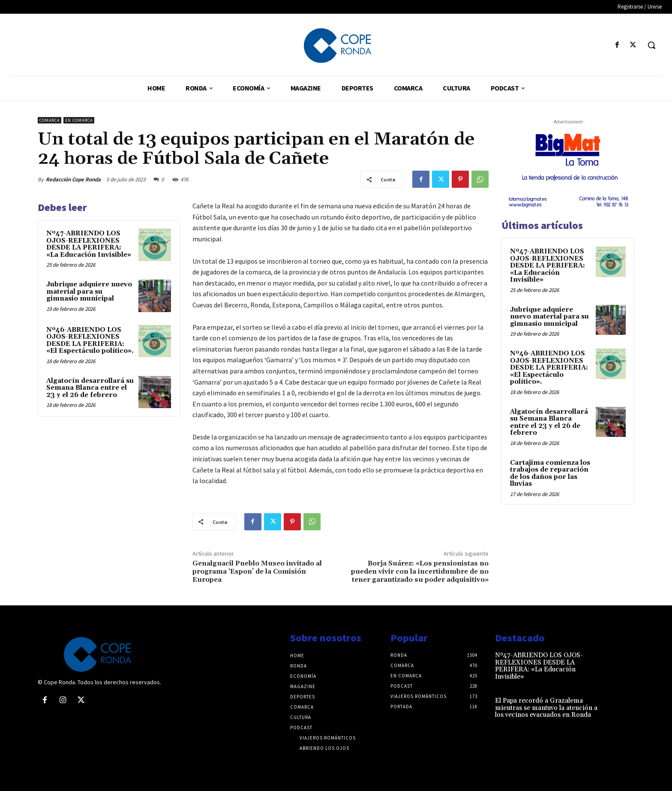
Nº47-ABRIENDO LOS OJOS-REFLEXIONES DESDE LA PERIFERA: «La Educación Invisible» (89, 244)
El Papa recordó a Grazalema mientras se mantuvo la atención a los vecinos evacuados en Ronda (546, 708)
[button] (651, 45)
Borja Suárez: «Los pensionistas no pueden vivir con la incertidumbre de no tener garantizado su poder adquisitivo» (420, 571)
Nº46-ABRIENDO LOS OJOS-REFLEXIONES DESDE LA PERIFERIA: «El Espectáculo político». (90, 341)
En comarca (79, 120)
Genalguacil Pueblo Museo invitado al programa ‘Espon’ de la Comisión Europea (257, 571)
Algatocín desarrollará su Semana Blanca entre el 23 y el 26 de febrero (90, 388)
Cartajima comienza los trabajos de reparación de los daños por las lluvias (550, 474)
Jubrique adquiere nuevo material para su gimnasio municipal (89, 292)
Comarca (49, 120)
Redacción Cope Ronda (73, 179)
